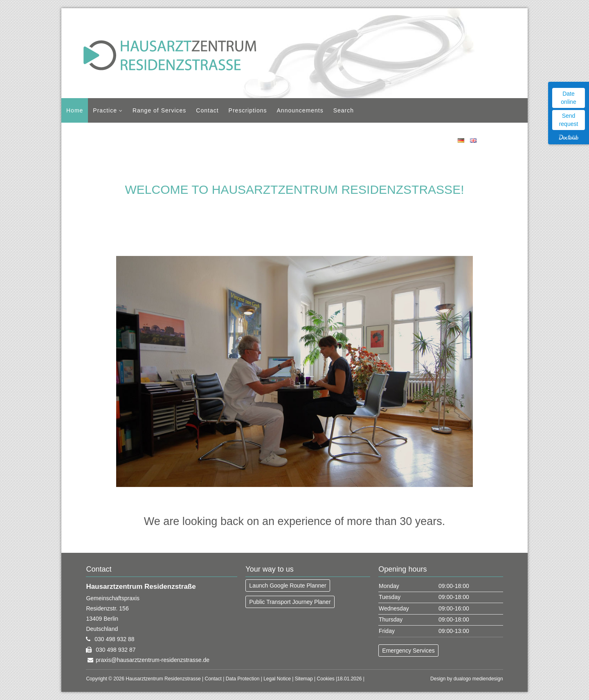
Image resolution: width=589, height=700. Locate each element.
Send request (569, 120)
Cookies (326, 679)
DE (461, 140)
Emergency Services (408, 651)
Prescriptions (248, 110)
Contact (207, 110)
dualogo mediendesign (478, 679)
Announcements (300, 110)
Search (344, 110)
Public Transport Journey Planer (290, 602)
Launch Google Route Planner (288, 586)
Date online (568, 98)
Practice (105, 110)
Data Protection (243, 679)
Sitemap (304, 679)
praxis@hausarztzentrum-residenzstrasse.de (153, 660)
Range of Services (159, 110)
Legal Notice (277, 679)
